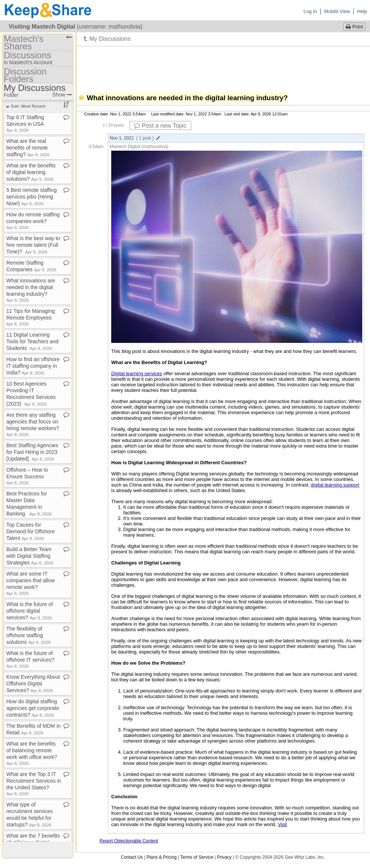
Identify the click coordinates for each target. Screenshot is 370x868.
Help (362, 11)
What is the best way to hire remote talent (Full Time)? (33, 245)
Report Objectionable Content (129, 841)
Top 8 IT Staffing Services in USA (25, 123)
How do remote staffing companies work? (33, 221)
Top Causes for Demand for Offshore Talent (30, 531)
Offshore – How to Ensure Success (27, 476)
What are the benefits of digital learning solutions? (31, 172)
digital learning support (335, 485)
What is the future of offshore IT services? (30, 659)
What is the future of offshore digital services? (29, 611)
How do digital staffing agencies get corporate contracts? (33, 708)
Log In (310, 11)
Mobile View (337, 11)
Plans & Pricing (161, 857)
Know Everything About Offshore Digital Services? (33, 684)
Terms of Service (197, 857)
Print (354, 27)
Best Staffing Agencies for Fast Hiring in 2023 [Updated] (32, 452)
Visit (282, 824)
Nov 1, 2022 (135, 138)
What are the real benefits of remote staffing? (28, 148)
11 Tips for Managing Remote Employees (31, 317)
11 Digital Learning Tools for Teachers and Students (32, 341)
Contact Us (132, 857)
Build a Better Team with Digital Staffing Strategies (30, 556)
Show (62, 95)
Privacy (224, 857)
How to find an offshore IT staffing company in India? (33, 366)
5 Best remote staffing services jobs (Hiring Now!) (32, 197)
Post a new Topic (160, 126)
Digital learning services (137, 374)
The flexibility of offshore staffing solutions (28, 635)
